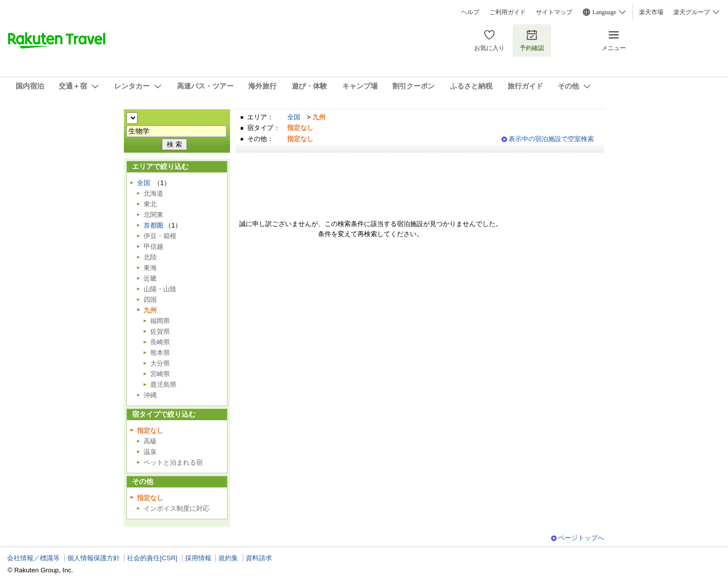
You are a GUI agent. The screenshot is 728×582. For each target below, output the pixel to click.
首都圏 (153, 225)
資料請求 (259, 558)
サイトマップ (554, 12)
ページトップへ (581, 538)
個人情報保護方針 (94, 558)
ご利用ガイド (508, 12)
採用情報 (198, 558)
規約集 (228, 558)
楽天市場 (651, 12)
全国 (294, 117)
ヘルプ (470, 12)
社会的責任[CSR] (152, 558)
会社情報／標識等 (33, 558)
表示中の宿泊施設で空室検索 (551, 139)
